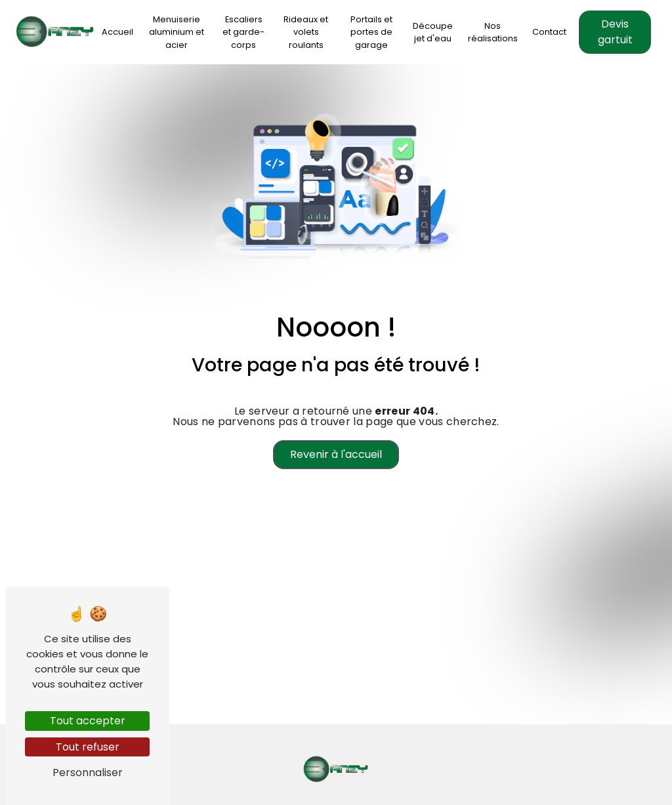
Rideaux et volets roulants (306, 32)
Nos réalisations (493, 32)
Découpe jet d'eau (433, 32)
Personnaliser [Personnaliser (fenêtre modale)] (88, 773)
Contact (549, 32)
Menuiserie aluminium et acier (177, 32)
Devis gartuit (615, 32)
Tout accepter (88, 721)
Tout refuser (88, 747)
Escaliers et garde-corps (243, 32)
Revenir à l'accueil (336, 454)
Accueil (117, 32)
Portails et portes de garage (371, 32)
